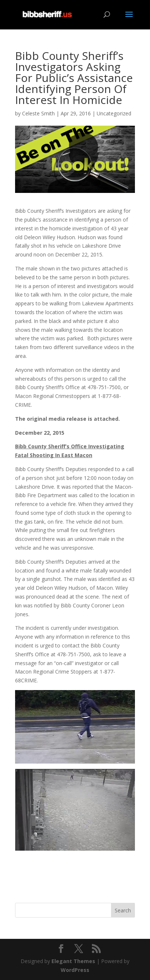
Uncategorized (114, 113)
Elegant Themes (73, 961)
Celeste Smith (38, 113)
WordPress (75, 970)
